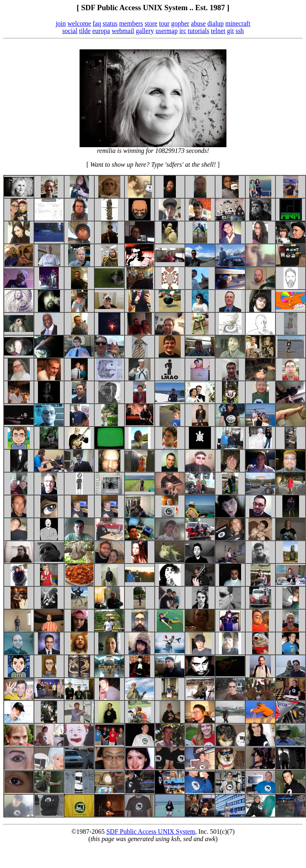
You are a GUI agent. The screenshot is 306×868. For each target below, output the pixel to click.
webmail (123, 31)
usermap (166, 31)
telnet (218, 31)
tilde (85, 31)
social (70, 31)
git (230, 31)
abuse (198, 23)
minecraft (238, 23)
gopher (180, 23)
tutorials (198, 31)
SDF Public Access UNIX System (151, 832)
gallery (145, 31)
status (110, 23)
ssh (239, 31)
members (131, 23)
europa (101, 31)
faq (97, 23)
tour (164, 23)
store (151, 23)
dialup (215, 23)
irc (183, 31)
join (61, 23)
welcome (79, 23)
